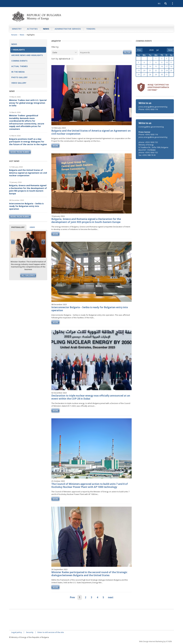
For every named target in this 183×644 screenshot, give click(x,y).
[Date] (65, 52)
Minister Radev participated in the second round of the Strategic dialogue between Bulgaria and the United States (89, 574)
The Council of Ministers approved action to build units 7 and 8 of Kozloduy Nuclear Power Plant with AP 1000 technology (90, 485)
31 (167, 75)
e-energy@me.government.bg (151, 127)
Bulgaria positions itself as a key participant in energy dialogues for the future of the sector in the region (28, 142)
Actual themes (20, 66)
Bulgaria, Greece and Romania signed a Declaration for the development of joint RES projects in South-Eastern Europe (28, 189)
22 (156, 71)
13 (144, 66)
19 (139, 71)
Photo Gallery (19, 77)
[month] (158, 50)
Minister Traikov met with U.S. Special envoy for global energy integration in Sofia (28, 103)
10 (167, 62)
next (111, 597)
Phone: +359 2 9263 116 (148, 109)
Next (43, 242)
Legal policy (17, 632)
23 (162, 71)
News (46, 29)
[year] (151, 50)
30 (162, 75)
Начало (14, 35)
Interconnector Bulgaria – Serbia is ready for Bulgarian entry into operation (26, 206)
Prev (72, 597)
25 (171, 71)
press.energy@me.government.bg (153, 107)
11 (171, 62)
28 (150, 75)
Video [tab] (32, 227)
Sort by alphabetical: (61, 59)
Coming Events (19, 61)
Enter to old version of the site (51, 632)
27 (144, 75)
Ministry (17, 29)
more (55, 146)
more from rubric (20, 152)
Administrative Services (68, 29)
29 (156, 75)
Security (30, 632)
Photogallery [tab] (18, 227)
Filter (127, 52)
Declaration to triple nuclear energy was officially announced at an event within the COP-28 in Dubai (91, 397)
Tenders (91, 29)
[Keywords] (100, 52)
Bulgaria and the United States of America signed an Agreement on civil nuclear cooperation (28, 173)
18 (171, 66)
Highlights (19, 50)
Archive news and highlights (27, 55)
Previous (13, 242)
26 (139, 75)
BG (159, 3)
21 (150, 71)
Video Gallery (19, 83)
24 (167, 71)
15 (156, 66)
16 (162, 66)
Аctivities (32, 29)
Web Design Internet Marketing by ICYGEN (155, 641)
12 (139, 66)
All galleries (28, 275)
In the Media (18, 72)
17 (167, 66)
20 (144, 71)
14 (150, 66)
